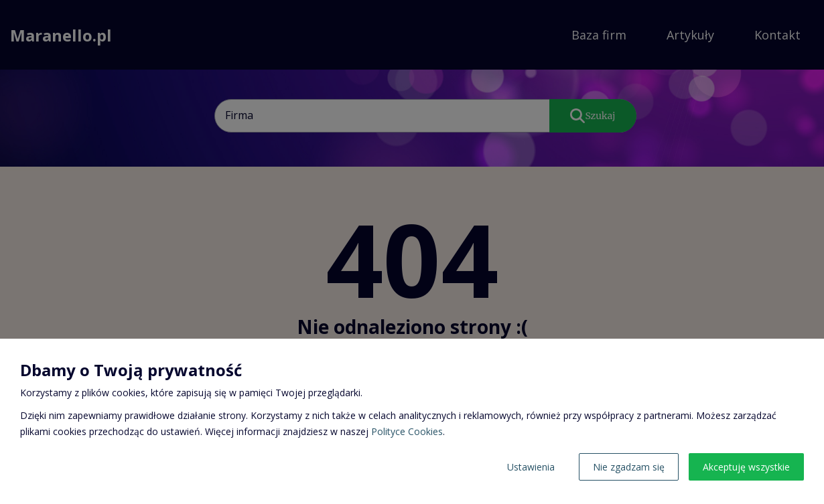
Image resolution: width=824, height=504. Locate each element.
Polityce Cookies (407, 431)
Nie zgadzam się (629, 467)
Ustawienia (531, 467)
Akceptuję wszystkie (746, 467)
